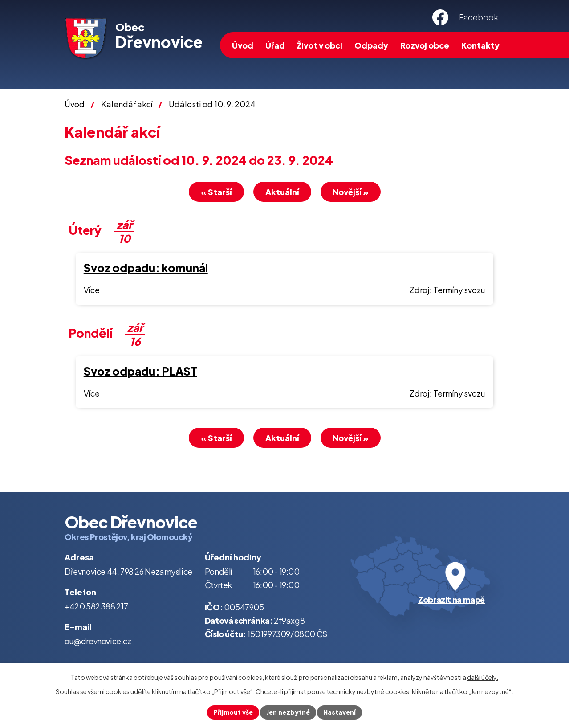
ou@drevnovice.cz (98, 641)
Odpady (371, 45)
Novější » (351, 192)
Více (92, 290)
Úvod (243, 45)
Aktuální (282, 192)
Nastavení (339, 712)
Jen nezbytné (288, 712)
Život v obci (320, 45)
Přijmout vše (233, 712)
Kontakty (480, 45)
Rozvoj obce (425, 45)
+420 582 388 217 (96, 606)
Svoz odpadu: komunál (146, 268)
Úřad (275, 45)
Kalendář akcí (127, 104)
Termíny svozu (459, 290)
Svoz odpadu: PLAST (140, 371)
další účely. (483, 677)
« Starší (216, 192)
